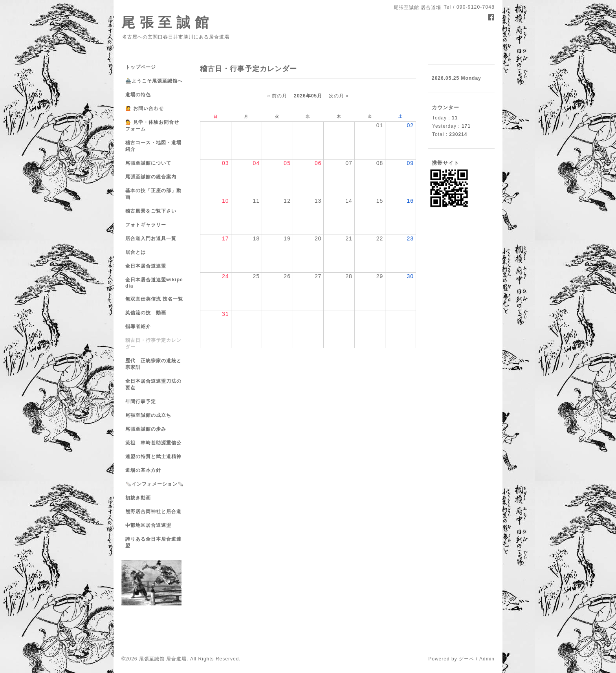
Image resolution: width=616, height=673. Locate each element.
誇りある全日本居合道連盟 (153, 542)
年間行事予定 (141, 402)
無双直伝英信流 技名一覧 (154, 299)
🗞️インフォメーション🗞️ (155, 484)
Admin (487, 659)
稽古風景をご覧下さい (151, 211)
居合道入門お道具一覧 (151, 238)
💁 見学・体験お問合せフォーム (152, 126)
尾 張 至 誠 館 (165, 22)
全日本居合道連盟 (146, 266)
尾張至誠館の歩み (146, 429)
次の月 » (339, 96)
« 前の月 (277, 96)
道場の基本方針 (143, 470)
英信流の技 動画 (146, 313)
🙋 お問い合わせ (145, 108)
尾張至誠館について (148, 163)
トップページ (141, 67)
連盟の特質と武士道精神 (153, 457)
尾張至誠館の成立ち (148, 415)
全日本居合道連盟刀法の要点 (153, 384)
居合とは (136, 252)
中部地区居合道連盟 (148, 525)
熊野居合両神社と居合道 (153, 512)
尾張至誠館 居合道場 (163, 659)
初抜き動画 (138, 498)
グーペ (467, 659)
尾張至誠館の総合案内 (151, 177)
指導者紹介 (138, 326)
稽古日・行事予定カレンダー (153, 344)
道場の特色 (141, 95)
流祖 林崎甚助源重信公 (153, 443)
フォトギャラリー (146, 225)
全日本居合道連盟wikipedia (154, 283)
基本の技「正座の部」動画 (153, 194)
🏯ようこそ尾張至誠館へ (154, 81)
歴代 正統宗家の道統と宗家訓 (153, 364)
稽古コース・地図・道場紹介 (153, 146)
